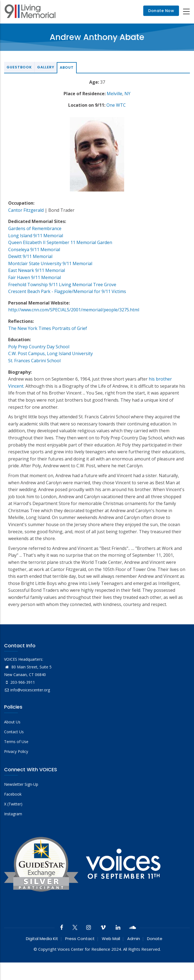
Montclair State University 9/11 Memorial (50, 263)
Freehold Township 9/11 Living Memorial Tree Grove (62, 285)
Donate (155, 939)
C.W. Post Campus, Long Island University (50, 353)
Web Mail (111, 939)
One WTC (116, 105)
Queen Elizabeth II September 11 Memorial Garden (60, 242)
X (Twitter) (13, 804)
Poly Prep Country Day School (39, 347)
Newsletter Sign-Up (21, 784)
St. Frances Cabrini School (34, 361)
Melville (114, 94)
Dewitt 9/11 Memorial (30, 256)
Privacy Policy (16, 751)
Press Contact (80, 939)
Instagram (13, 814)
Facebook (13, 794)
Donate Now (161, 11)
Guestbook (19, 67)
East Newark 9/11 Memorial (37, 270)
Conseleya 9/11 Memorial (34, 250)
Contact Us (14, 732)
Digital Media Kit (42, 939)
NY (127, 94)
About (67, 67)
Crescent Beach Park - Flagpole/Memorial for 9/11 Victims (67, 291)
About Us (12, 722)
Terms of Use (16, 742)
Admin (134, 939)
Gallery (46, 67)
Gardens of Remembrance (35, 228)
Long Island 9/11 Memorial (36, 236)
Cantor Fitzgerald (26, 210)
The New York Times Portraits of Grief (48, 328)
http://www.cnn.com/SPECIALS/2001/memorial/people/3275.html (74, 310)
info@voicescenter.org (27, 690)
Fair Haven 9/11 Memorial (35, 277)
